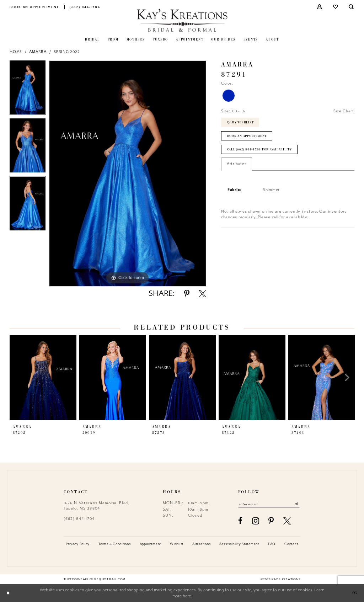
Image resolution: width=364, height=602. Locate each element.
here (187, 596)
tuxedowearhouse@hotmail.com (95, 579)
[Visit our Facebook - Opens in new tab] (240, 521)
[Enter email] (269, 504)
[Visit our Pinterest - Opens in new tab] (271, 521)
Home (16, 52)
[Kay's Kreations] (182, 20)
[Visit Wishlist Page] (336, 7)
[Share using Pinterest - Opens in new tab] (187, 294)
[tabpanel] (28, 89)
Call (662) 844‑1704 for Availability (259, 150)
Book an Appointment (247, 136)
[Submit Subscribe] (297, 504)
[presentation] (43, 378)
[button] (320, 7)
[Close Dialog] (8, 593)
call (275, 217)
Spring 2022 (67, 52)
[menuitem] (34, 7)
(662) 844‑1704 (79, 519)
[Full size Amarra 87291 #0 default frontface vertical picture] (128, 174)
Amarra (38, 52)
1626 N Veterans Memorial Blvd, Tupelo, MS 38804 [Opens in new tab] (97, 505)
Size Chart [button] (344, 111)
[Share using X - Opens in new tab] (202, 294)
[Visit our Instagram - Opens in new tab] (256, 521)
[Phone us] (85, 7)
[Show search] (352, 7)
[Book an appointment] (34, 7)
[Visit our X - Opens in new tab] (287, 521)
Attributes (237, 164)
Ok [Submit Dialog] (355, 593)
